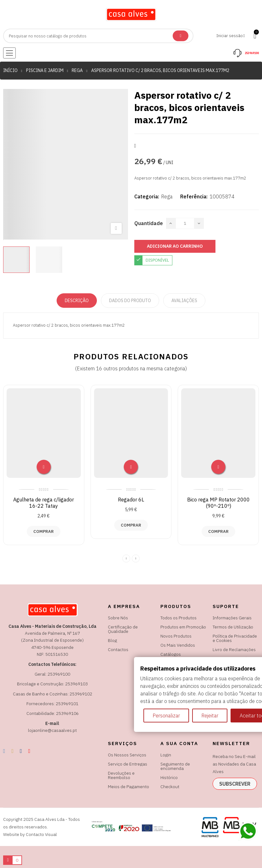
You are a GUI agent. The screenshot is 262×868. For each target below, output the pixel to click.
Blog (112, 640)
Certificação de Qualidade (123, 629)
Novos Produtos (176, 636)
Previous (126, 558)
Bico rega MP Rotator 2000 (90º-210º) (218, 503)
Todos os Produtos (178, 618)
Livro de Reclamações (234, 650)
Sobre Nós (118, 618)
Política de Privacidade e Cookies (235, 638)
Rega (167, 196)
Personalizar (166, 716)
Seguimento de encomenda (175, 766)
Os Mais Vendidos (178, 645)
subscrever (235, 784)
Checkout (170, 787)
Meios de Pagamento (128, 787)
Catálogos (171, 654)
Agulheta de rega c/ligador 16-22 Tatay (44, 503)
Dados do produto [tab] (130, 301)
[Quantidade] (185, 223)
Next (136, 558)
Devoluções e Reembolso (121, 775)
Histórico (169, 777)
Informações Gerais (232, 618)
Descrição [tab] (77, 301)
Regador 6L (131, 500)
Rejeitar (210, 716)
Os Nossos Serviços (127, 755)
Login (166, 755)
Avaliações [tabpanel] (184, 301)
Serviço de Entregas (128, 764)
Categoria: (147, 196)
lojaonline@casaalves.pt (52, 730)
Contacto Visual (41, 834)
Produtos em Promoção (183, 627)
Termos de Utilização (233, 627)
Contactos (118, 650)
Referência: (194, 196)
